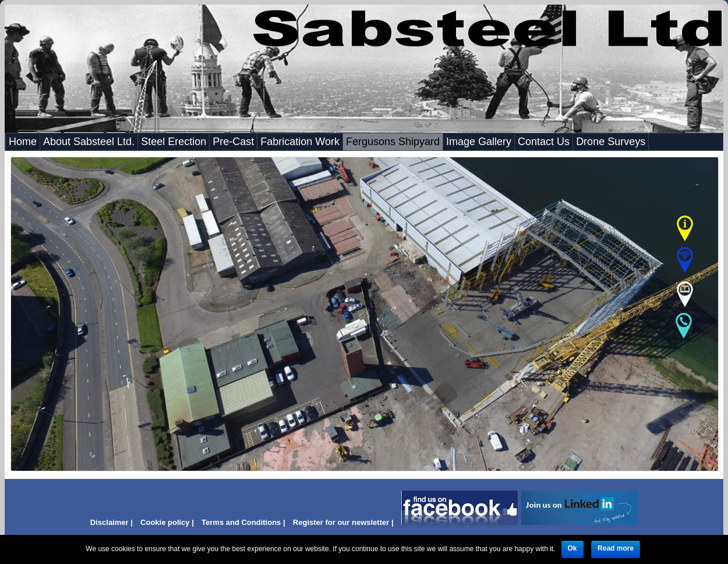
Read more (616, 548)
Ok (572, 548)
